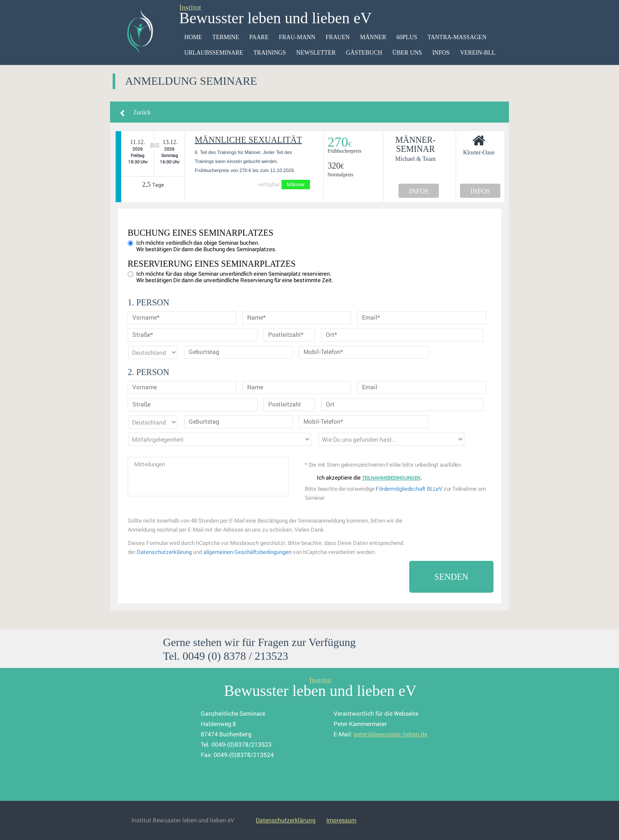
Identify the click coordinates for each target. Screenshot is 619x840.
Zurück (142, 112)
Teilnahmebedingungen (391, 478)
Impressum (341, 820)
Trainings (270, 53)
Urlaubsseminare (214, 53)
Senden (452, 577)
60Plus (407, 37)
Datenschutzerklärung (164, 552)
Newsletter (316, 53)
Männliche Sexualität (248, 140)
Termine (226, 37)
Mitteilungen (208, 477)
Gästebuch (364, 53)
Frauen (338, 37)
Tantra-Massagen (457, 37)
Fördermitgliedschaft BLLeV (409, 489)
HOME (193, 37)
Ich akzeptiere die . (364, 478)
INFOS (419, 191)
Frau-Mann (297, 37)
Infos (441, 53)
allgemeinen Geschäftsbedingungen (247, 552)
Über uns (407, 53)
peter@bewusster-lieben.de (391, 734)
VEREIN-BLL (478, 53)
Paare (259, 37)
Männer (373, 37)
